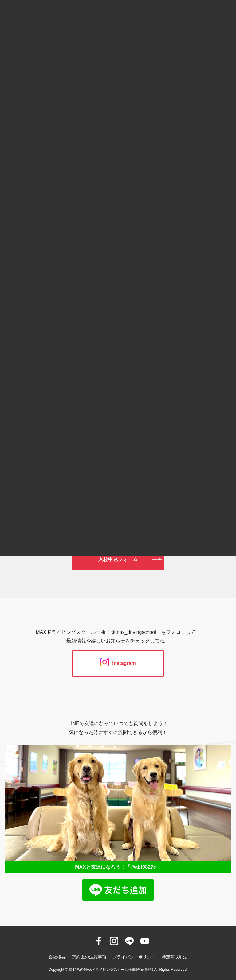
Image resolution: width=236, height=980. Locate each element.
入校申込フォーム (118, 559)
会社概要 (57, 957)
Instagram (118, 663)
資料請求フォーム (118, 532)
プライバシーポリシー (134, 957)
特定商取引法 (175, 957)
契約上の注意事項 (89, 957)
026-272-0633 (118, 455)
